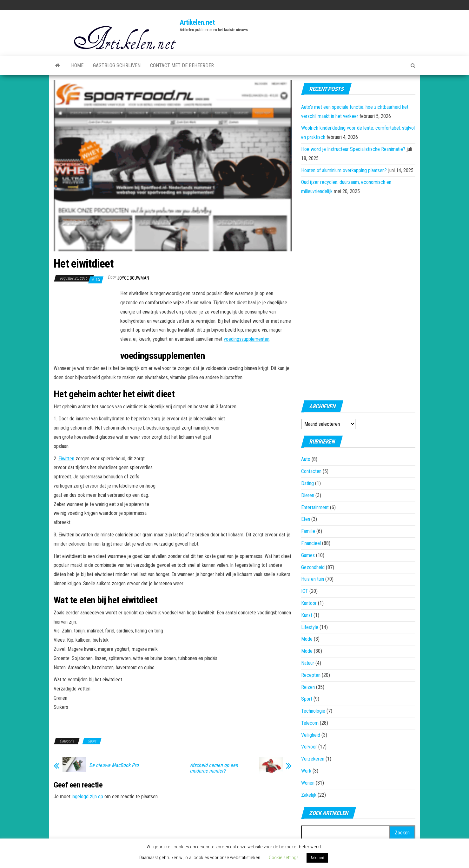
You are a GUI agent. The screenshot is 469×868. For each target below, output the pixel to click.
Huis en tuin (313, 579)
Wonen (308, 783)
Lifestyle (310, 627)
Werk (306, 771)
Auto (306, 459)
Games (308, 555)
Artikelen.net (197, 22)
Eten (306, 519)
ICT (305, 591)
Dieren (308, 495)
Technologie (313, 711)
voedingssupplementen (247, 339)
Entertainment (315, 507)
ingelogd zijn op (87, 797)
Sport (92, 741)
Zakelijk (309, 795)
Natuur (308, 663)
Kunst (307, 615)
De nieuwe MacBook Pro (114, 765)
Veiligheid (311, 735)
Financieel (311, 543)
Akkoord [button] (317, 858)
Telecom (310, 723)
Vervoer (309, 747)
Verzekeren (313, 759)
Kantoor (309, 603)
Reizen (308, 687)
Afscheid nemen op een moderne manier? (214, 768)
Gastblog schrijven (117, 65)
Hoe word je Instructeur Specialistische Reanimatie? (353, 149)
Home (77, 65)
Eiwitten (66, 459)
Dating (307, 483)
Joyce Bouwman (133, 278)
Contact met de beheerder (182, 65)
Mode (307, 639)
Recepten (311, 675)
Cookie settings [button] (284, 858)
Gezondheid (313, 567)
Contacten (311, 471)
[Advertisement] (85, 324)
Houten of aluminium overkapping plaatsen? (344, 170)
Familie (308, 531)
